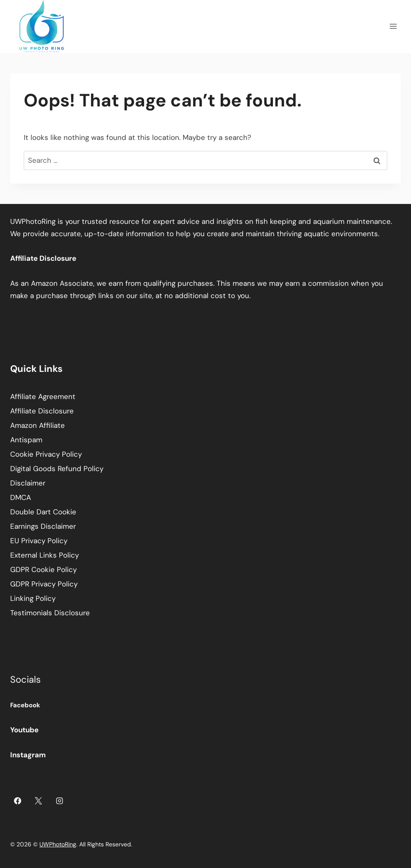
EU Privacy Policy (39, 541)
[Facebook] (17, 801)
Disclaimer (28, 483)
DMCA (21, 497)
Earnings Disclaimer (43, 526)
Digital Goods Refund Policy (57, 469)
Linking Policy (33, 598)
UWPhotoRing (58, 844)
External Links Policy (44, 555)
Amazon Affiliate (37, 425)
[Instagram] (60, 801)
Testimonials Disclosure (50, 613)
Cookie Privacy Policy (46, 454)
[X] (39, 801)
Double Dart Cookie (43, 512)
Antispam (26, 440)
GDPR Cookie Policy (43, 569)
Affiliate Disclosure (42, 411)
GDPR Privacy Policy (44, 584)
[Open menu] (393, 27)
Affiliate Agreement (43, 396)
